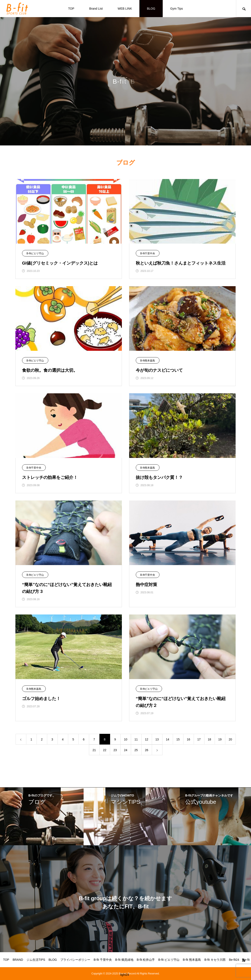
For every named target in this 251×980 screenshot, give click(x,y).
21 (94, 750)
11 (136, 739)
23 (115, 750)
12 (147, 739)
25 (136, 750)
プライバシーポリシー (75, 960)
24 (126, 750)
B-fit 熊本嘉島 (192, 960)
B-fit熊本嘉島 (148, 361)
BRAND (18, 960)
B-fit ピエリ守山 (169, 960)
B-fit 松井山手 (146, 960)
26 (147, 750)
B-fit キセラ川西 (215, 960)
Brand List (96, 9)
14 (168, 739)
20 (230, 739)
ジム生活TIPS (36, 960)
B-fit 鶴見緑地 (124, 960)
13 (157, 739)
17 (199, 739)
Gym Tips (176, 9)
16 (189, 739)
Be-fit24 (234, 960)
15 (178, 739)
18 (210, 739)
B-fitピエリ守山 (35, 253)
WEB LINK (125, 9)
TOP (71, 9)
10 (126, 739)
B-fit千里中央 (148, 253)
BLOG (151, 9)
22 (105, 750)
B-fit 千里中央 (103, 960)
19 (220, 739)
